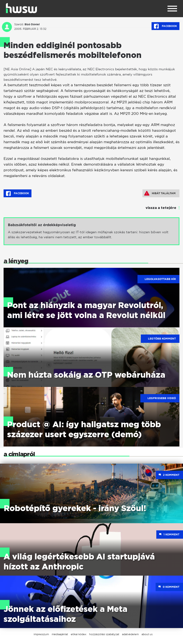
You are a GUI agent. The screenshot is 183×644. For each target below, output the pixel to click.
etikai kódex (79, 634)
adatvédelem (130, 634)
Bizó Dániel (32, 24)
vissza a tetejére (161, 208)
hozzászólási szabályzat (104, 634)
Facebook (165, 26)
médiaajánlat (60, 634)
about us (147, 634)
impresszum (41, 634)
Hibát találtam (160, 193)
